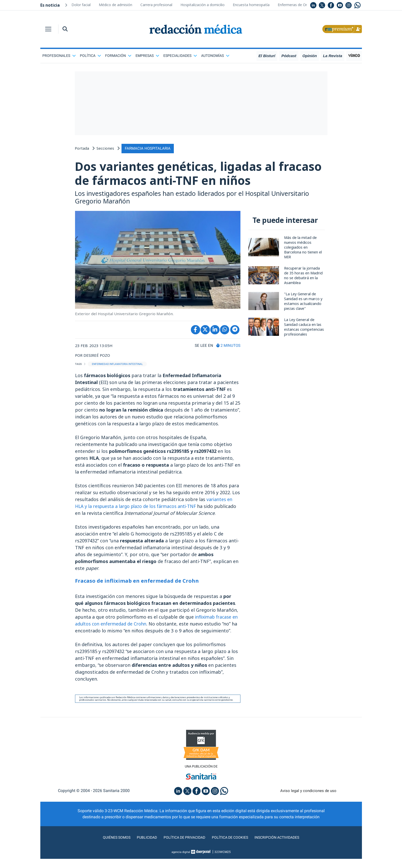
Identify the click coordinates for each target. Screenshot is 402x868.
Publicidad (142, 846)
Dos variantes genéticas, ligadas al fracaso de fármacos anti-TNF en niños (196, 174)
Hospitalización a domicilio (203, 5)
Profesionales (59, 56)
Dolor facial (81, 5)
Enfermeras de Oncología (299, 5)
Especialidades (180, 56)
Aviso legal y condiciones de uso (308, 800)
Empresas (147, 56)
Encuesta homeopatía (251, 5)
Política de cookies (232, 846)
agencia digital (181, 861)
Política (90, 56)
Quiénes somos (110, 846)
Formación (118, 56)
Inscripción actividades (283, 846)
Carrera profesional (156, 5)
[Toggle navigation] (48, 29)
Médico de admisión (115, 5)
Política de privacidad (182, 846)
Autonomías (215, 56)
